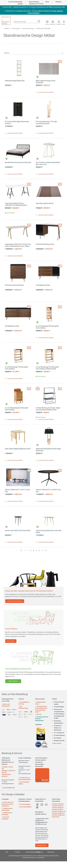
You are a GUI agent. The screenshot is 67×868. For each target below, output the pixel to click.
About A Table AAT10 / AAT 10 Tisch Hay (18, 491)
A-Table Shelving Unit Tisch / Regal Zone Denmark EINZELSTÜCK (48, 409)
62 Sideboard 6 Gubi (12, 326)
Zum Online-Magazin (25, 807)
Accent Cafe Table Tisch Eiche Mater (18, 531)
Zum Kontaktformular (8, 788)
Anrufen (47, 24)
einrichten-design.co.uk (59, 811)
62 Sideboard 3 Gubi (43, 285)
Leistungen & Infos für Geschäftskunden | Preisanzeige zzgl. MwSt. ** (41, 709)
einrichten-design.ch (58, 808)
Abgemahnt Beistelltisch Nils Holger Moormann (48, 450)
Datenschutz (51, 852)
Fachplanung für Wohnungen (7, 814)
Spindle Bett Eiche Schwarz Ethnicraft (18, 163)
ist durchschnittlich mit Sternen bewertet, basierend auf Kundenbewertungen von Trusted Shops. (33, 857)
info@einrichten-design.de (6, 775)
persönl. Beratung (34, 2)
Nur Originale (57, 738)
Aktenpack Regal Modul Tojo (15, 81)
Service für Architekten (5, 818)
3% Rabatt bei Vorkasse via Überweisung (57, 728)
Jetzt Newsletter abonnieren (15, 601)
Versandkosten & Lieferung (24, 703)
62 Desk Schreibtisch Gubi (45, 244)
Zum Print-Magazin (24, 804)
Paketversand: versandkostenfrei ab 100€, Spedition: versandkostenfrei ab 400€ (58, 714)
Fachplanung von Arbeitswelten (7, 809)
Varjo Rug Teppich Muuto (45, 204)
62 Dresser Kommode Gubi (14, 285)
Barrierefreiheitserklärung (33, 852)
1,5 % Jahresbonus (58, 733)
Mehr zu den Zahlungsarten (6, 705)
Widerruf (18, 852)
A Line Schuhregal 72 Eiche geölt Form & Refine (16, 368)
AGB (7, 852)
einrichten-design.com (58, 813)
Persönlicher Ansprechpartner (58, 722)
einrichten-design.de (58, 804)
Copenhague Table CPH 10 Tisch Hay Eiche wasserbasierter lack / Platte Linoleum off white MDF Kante (18, 245)
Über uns (38, 714)
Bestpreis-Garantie (58, 741)
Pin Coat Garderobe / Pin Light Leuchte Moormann (46, 123)
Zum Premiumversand (23, 707)
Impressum (40, 852)
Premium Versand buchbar (58, 703)
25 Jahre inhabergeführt (15, 2)
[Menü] (64, 22)
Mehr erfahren (11, 641)
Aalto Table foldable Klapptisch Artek (18, 449)
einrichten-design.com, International (58, 816)
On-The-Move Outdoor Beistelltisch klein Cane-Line (48, 164)
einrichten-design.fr (58, 809)
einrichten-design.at (58, 806)
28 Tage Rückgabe (58, 707)
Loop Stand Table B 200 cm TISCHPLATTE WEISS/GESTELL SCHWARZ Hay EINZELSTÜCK (16, 204)
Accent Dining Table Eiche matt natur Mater (49, 532)
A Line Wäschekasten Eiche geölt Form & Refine (17, 409)
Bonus (47, 2)
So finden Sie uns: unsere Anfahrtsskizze (25, 779)
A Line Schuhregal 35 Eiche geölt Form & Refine (47, 327)
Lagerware (32, 4)
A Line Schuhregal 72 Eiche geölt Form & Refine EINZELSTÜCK (47, 368)
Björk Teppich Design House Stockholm (46, 82)
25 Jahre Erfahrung (58, 735)
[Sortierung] (33, 53)
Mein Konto (53, 24)
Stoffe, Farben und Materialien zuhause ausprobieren (8, 804)
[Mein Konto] (47, 22)
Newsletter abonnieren (42, 845)
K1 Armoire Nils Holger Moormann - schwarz (17, 123)
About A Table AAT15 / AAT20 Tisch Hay (48, 491)
